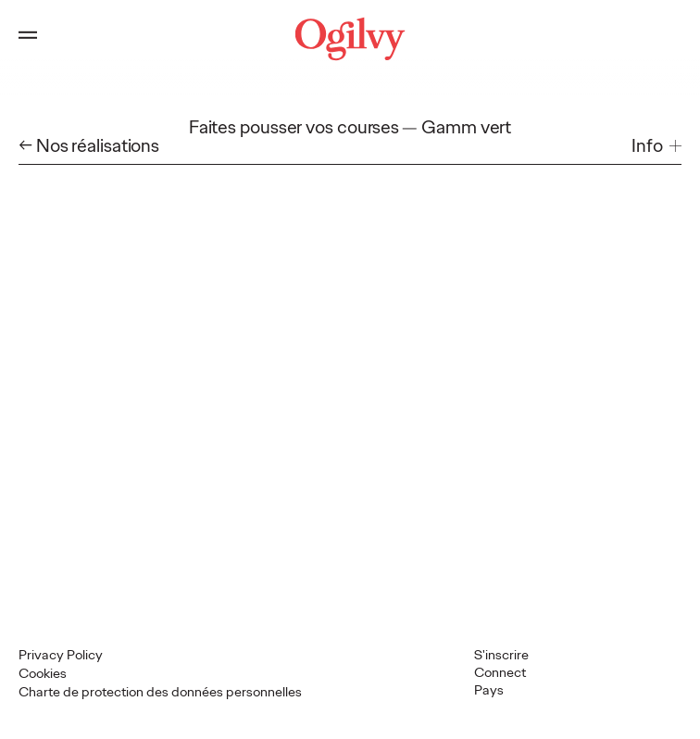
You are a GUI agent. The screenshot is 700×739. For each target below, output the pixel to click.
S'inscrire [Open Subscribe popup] (501, 655)
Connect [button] (500, 672)
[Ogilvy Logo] (350, 39)
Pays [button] (489, 690)
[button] (656, 146)
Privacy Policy (61, 655)
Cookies (43, 673)
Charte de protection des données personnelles (160, 692)
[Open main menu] (28, 39)
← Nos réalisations (89, 146)
